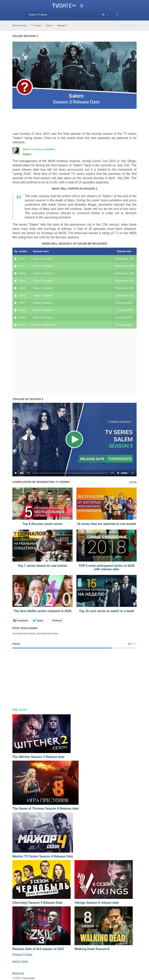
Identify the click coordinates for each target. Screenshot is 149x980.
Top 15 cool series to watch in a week (106, 611)
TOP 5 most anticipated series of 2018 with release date (107, 567)
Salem (39, 149)
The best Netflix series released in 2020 (42, 611)
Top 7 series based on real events (43, 566)
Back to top (18, 973)
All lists (133, 482)
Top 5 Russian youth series (43, 524)
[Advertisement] (58, 120)
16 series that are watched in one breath (107, 524)
